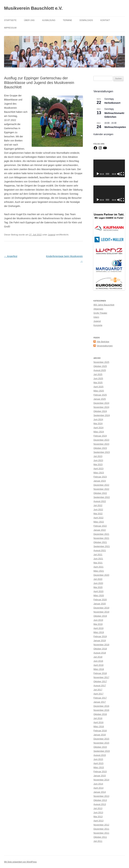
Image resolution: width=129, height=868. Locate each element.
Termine (67, 20)
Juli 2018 (98, 657)
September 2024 (102, 415)
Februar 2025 (100, 395)
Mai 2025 (98, 383)
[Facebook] (95, 149)
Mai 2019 (98, 624)
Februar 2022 (100, 526)
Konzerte (98, 325)
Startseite (10, 20)
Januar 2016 (100, 735)
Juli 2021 (98, 555)
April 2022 (98, 518)
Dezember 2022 (101, 485)
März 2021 (99, 571)
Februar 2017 (100, 698)
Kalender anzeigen (103, 134)
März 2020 (99, 595)
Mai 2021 (98, 563)
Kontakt (105, 20)
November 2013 (101, 796)
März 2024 (99, 432)
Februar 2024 (100, 436)
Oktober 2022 (100, 493)
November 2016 (101, 710)
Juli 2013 (98, 808)
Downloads (86, 20)
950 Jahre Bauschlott (104, 305)
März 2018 (99, 669)
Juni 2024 (98, 419)
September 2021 (102, 546)
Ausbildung (49, 20)
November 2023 (101, 444)
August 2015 (100, 755)
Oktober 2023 (100, 448)
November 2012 (101, 825)
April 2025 (98, 387)
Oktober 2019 (100, 616)
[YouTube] (105, 149)
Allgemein (98, 309)
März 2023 (99, 473)
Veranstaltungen (105, 346)
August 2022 (100, 501)
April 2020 (98, 591)
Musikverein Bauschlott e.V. (33, 8)
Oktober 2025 (100, 366)
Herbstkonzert (112, 103)
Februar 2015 (100, 772)
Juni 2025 (98, 378)
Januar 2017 (100, 702)
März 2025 (99, 391)
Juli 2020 (98, 579)
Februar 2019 (100, 636)
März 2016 (99, 726)
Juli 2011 (98, 841)
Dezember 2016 (101, 706)
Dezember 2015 (101, 739)
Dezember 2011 (101, 829)
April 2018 (98, 665)
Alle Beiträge (103, 342)
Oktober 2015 (100, 747)
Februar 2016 (100, 731)
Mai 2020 (98, 587)
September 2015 (102, 751)
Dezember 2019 (101, 608)
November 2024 (101, 407)
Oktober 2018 (100, 649)
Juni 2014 (98, 784)
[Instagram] (100, 149)
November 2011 (101, 833)
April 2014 (98, 788)
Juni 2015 (98, 759)
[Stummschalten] (119, 174)
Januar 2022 (100, 530)
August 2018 (100, 653)
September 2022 (102, 497)
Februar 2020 (100, 600)
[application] (109, 168)
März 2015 (99, 767)
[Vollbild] (122, 174)
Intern (96, 317)
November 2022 (101, 489)
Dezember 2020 (101, 575)
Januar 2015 (100, 776)
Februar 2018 (100, 673)
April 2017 (98, 694)
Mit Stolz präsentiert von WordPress (20, 862)
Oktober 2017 (100, 681)
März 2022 (99, 522)
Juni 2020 (98, 583)
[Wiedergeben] (98, 174)
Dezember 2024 (101, 403)
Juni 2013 (98, 812)
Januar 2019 (100, 641)
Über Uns (29, 20)
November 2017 (101, 677)
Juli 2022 (98, 505)
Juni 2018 (98, 661)
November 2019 (101, 612)
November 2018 (101, 645)
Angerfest (11, 256)
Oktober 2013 (100, 800)
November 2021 (101, 538)
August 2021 (100, 550)
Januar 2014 (100, 792)
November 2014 (101, 780)
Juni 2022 (98, 509)
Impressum (10, 28)
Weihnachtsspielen (115, 127)
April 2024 (98, 428)
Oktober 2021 (100, 542)
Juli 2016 (98, 718)
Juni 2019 (98, 620)
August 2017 (100, 686)
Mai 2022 (98, 514)
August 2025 (100, 370)
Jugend (52, 235)
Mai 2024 (98, 424)
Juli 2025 (98, 374)
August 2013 (100, 804)
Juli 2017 (98, 690)
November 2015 (101, 743)
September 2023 (102, 452)
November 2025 (101, 362)
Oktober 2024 (100, 411)
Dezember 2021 (101, 534)
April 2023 (98, 469)
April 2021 (98, 567)
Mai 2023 (98, 464)
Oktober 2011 (100, 837)
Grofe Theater (100, 313)
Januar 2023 (100, 481)
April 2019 (98, 628)
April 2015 (98, 763)
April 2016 (98, 722)
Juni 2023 (98, 460)
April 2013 (98, 821)
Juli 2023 (98, 456)
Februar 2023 (100, 477)
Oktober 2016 (100, 714)
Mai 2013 (98, 817)
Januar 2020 (100, 604)
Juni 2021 (98, 559)
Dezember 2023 (101, 440)
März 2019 (99, 632)
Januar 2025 (100, 399)
